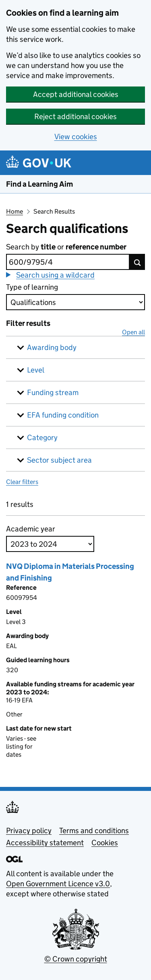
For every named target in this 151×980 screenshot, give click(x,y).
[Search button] (137, 262)
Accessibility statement (45, 843)
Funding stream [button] (53, 392)
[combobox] (68, 262)
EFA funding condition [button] (63, 415)
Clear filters (22, 482)
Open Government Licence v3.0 (58, 884)
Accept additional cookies (76, 94)
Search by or (66, 247)
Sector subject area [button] (59, 460)
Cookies (105, 843)
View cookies (76, 137)
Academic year (31, 529)
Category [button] (42, 437)
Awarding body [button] (52, 347)
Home (14, 211)
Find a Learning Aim (39, 184)
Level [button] (36, 370)
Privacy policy (29, 831)
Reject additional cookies (75, 116)
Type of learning (32, 287)
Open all (133, 332)
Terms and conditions (94, 831)
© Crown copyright (76, 959)
